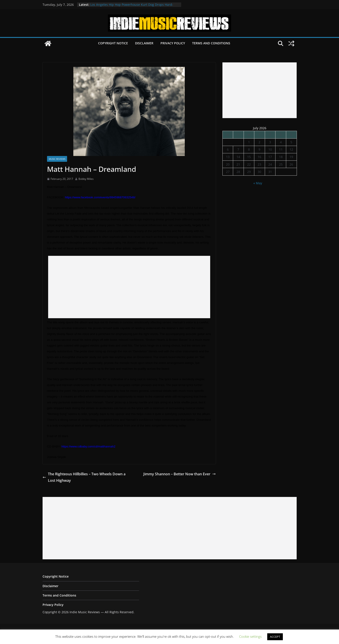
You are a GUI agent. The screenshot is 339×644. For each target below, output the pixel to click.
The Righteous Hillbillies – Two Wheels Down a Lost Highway (84, 477)
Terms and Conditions (211, 43)
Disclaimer (144, 43)
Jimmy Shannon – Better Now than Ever (180, 474)
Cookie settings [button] (250, 636)
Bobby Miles (86, 179)
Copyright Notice (113, 43)
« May (258, 183)
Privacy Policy (173, 43)
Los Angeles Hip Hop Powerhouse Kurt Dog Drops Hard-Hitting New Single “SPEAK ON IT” (132, 7)
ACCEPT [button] (275, 637)
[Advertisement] (129, 287)
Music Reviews (57, 159)
